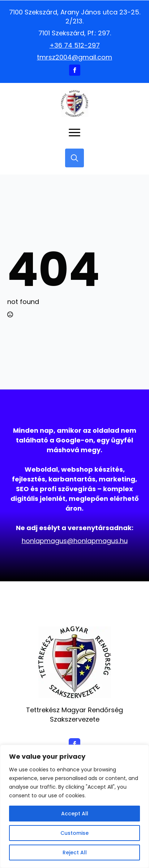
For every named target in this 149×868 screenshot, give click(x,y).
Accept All (75, 814)
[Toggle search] (74, 158)
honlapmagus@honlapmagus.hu (75, 541)
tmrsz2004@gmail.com (74, 57)
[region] (74, 806)
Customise (74, 833)
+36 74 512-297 (75, 45)
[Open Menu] (74, 133)
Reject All (75, 852)
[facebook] (75, 70)
